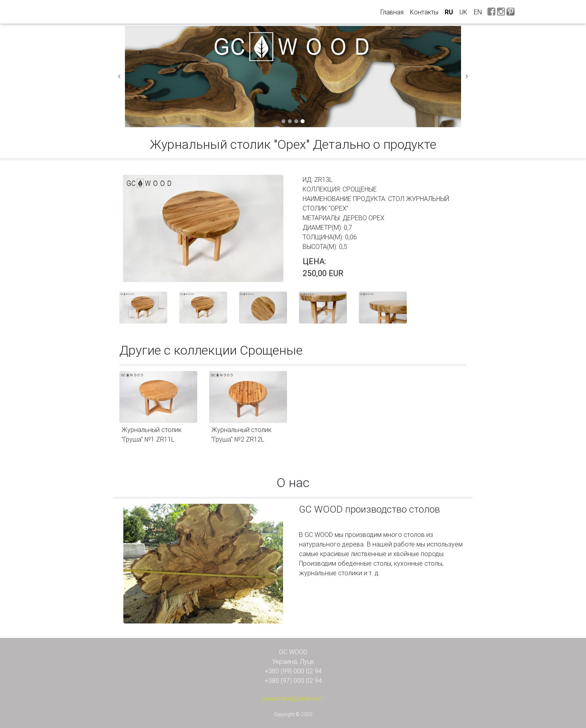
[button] (119, 77)
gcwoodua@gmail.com (293, 698)
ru (449, 12)
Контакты (424, 12)
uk (463, 12)
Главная (394, 12)
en (478, 12)
